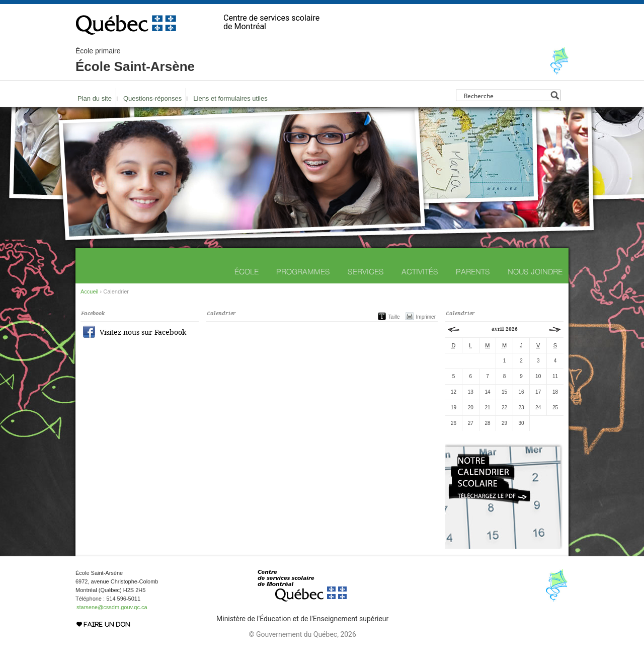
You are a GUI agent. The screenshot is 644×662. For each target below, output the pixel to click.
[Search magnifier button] (555, 95)
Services (366, 272)
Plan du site (95, 98)
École (247, 272)
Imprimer (426, 317)
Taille (394, 317)
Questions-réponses (152, 98)
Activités (420, 272)
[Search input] (505, 95)
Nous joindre (535, 272)
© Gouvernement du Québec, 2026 (302, 634)
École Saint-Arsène (135, 60)
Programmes (303, 272)
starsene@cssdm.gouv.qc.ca (112, 607)
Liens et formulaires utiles (230, 98)
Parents (473, 272)
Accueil (89, 291)
